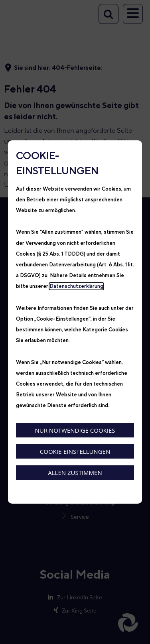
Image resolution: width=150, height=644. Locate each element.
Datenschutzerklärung (76, 286)
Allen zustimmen (75, 473)
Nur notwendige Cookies (75, 430)
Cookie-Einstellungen (75, 451)
